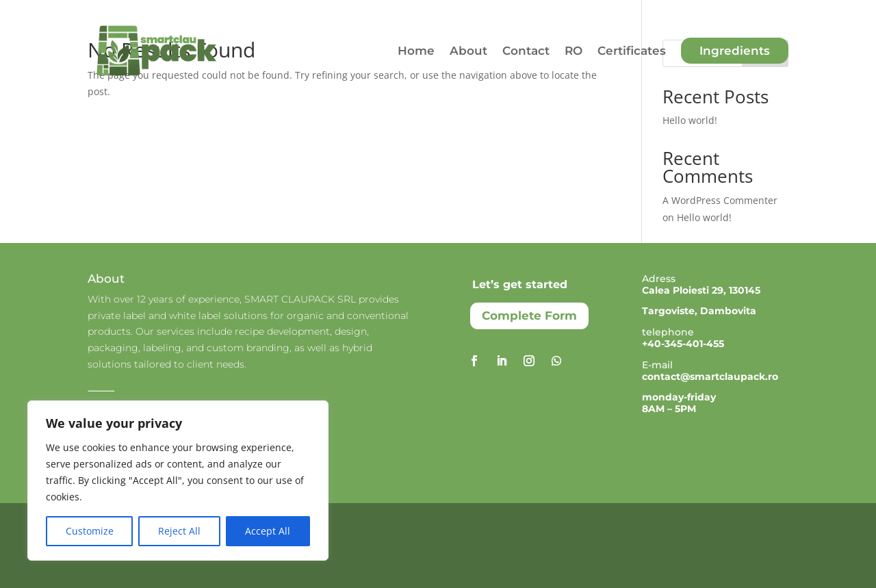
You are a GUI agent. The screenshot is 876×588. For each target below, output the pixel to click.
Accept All (268, 531)
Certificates (632, 51)
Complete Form (529, 316)
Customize (90, 531)
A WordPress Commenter (720, 200)
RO (574, 51)
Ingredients (735, 51)
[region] (178, 481)
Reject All (179, 531)
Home (416, 51)
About (468, 51)
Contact (526, 51)
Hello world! (690, 120)
